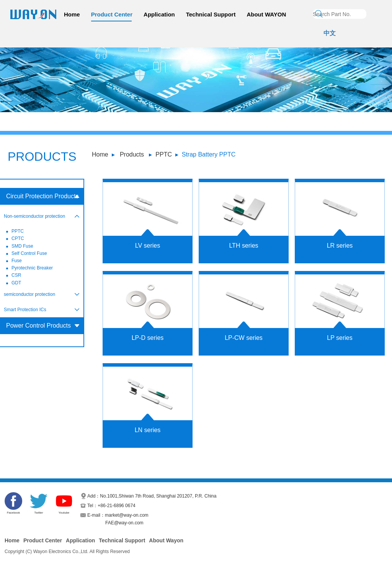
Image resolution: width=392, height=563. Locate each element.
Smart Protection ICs (25, 310)
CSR (16, 275)
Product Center (112, 14)
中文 (330, 33)
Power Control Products (38, 326)
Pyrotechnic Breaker (32, 268)
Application (159, 14)
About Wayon (166, 540)
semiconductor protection (29, 294)
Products (132, 154)
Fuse (17, 261)
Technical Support (211, 14)
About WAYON (266, 14)
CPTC (18, 238)
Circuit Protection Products (42, 196)
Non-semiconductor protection (34, 216)
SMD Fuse (22, 246)
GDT (16, 283)
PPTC (164, 154)
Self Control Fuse (29, 253)
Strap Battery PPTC (209, 154)
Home (72, 14)
